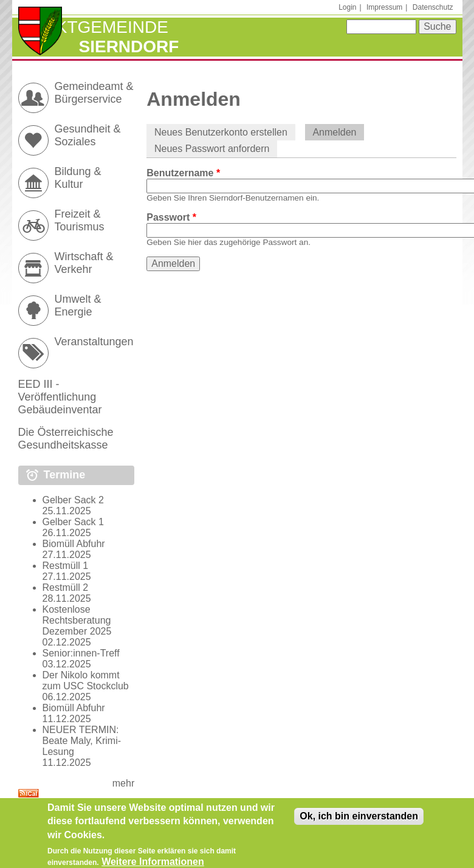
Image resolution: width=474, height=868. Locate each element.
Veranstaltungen (94, 342)
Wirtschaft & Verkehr (84, 263)
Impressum (384, 7)
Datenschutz (433, 7)
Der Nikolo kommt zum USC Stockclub (86, 680)
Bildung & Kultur (78, 178)
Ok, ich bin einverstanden (359, 820)
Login (347, 7)
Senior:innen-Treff (81, 653)
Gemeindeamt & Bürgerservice (94, 93)
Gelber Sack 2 (73, 500)
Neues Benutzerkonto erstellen (221, 132)
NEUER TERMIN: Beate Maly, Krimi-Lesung (82, 741)
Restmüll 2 (66, 587)
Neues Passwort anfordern (212, 149)
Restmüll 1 (66, 566)
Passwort (171, 217)
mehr (123, 783)
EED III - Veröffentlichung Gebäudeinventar (60, 397)
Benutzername (183, 173)
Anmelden (338, 132)
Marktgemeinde (93, 27)
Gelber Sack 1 (73, 522)
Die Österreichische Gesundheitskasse (66, 439)
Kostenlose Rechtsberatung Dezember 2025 (77, 620)
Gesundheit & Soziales (88, 135)
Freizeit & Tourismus (80, 220)
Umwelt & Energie (78, 305)
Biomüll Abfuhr (74, 544)
